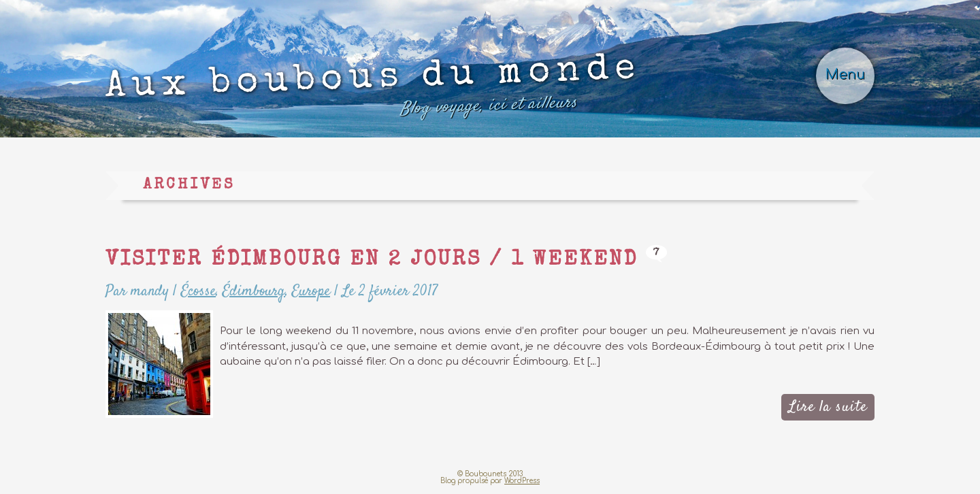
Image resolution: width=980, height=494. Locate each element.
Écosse (198, 291)
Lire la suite (828, 407)
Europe (311, 291)
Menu (845, 75)
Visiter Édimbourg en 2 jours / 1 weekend (372, 261)
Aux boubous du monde (373, 89)
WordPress (522, 481)
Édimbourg (254, 291)
